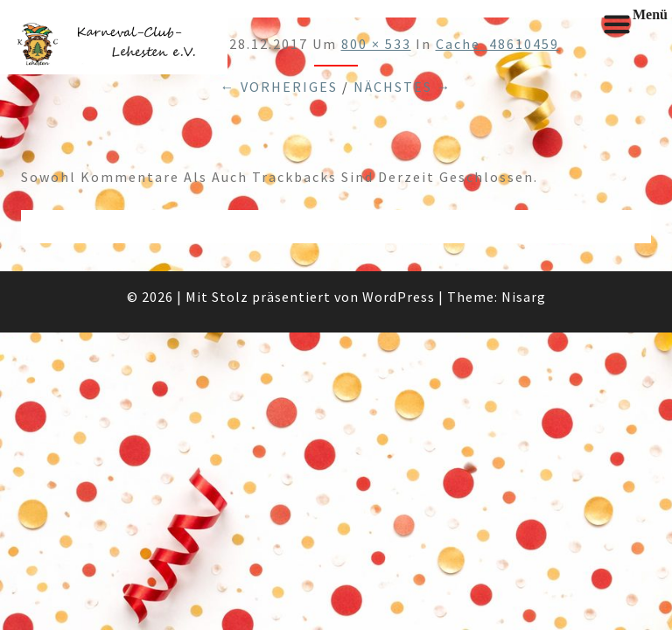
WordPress (399, 297)
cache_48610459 (497, 44)
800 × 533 (376, 44)
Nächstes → (403, 87)
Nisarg (524, 297)
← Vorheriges (279, 87)
